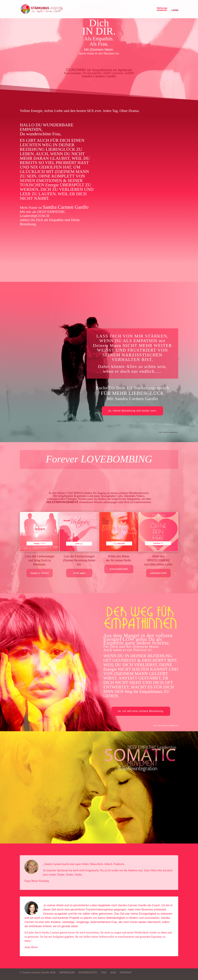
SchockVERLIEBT (119, 569)
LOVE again (79, 573)
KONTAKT (126, 973)
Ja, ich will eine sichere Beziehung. (141, 711)
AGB (113, 973)
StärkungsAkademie (162, 9)
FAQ (104, 973)
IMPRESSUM (67, 973)
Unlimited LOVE (158, 573)
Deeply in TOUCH (40, 573)
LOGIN (175, 10)
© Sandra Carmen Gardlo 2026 (38, 973)
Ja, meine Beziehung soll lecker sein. (132, 411)
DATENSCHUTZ (88, 973)
